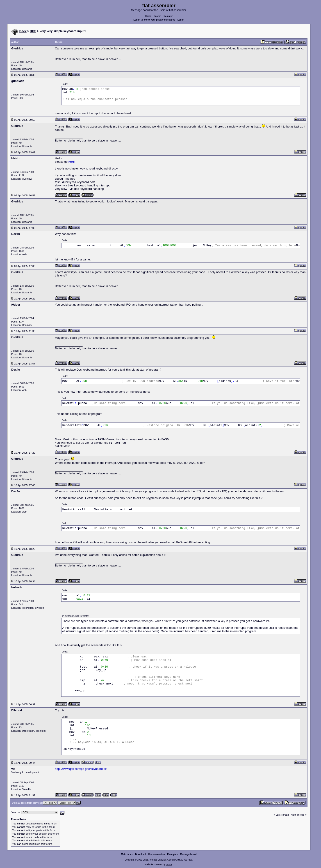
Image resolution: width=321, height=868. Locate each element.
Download (141, 854)
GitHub (179, 860)
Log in (181, 20)
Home (148, 16)
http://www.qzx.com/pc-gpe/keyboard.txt (81, 769)
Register (168, 16)
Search (157, 16)
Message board (188, 854)
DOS (33, 31)
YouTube (188, 860)
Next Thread (298, 815)
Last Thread (282, 815)
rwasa (169, 865)
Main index (127, 854)
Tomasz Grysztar (157, 860)
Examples (172, 854)
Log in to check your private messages (154, 20)
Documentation (157, 854)
